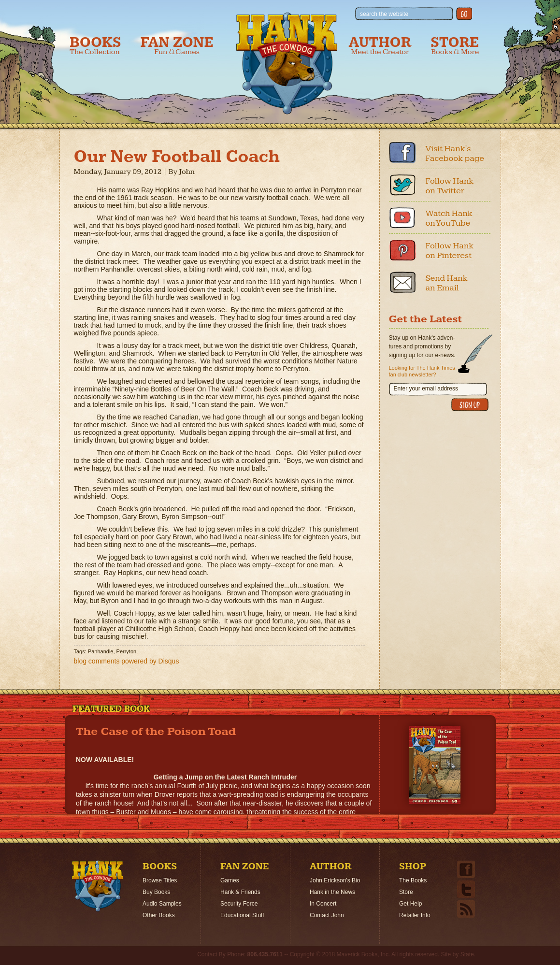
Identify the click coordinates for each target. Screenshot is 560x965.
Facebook (402, 153)
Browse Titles (160, 880)
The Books (413, 880)
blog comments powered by (127, 661)
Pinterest (402, 250)
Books (95, 46)
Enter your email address (426, 389)
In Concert (323, 904)
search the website (384, 14)
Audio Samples (162, 904)
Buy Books (156, 892)
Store (455, 46)
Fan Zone (177, 46)
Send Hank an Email (447, 283)
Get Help (410, 904)
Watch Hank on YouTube (449, 218)
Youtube (402, 217)
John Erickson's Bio (335, 880)
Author (380, 46)
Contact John (327, 915)
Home (98, 886)
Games (230, 880)
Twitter (402, 185)
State (467, 954)
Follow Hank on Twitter (450, 186)
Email (402, 282)
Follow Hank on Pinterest (450, 251)
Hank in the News (332, 892)
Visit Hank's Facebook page (455, 153)
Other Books (159, 915)
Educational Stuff (242, 915)
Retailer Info (415, 915)
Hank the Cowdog (287, 63)
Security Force (239, 904)
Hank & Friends (240, 892)
